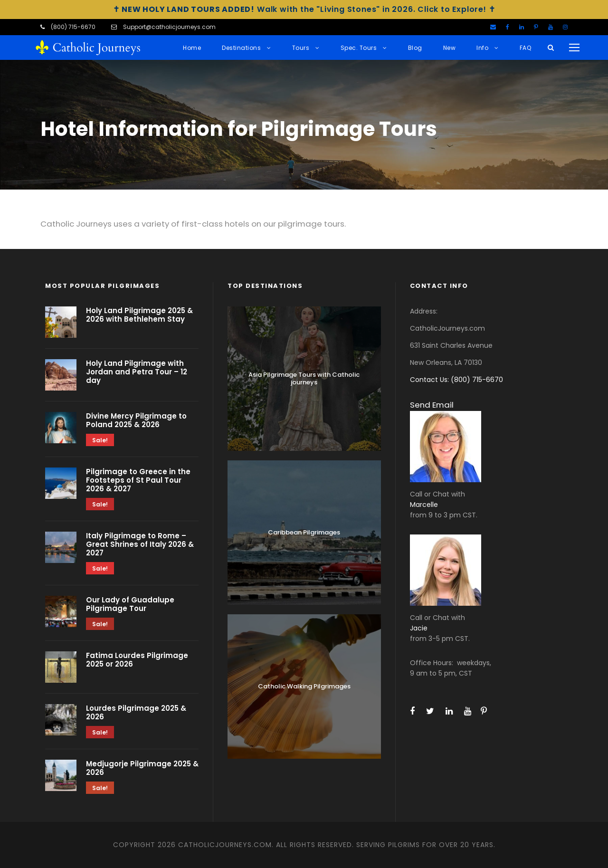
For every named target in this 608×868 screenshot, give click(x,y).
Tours (301, 48)
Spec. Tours (359, 48)
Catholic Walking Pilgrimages (304, 686)
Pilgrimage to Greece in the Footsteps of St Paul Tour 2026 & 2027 (138, 480)
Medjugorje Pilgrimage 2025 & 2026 (142, 768)
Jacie (419, 628)
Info (482, 48)
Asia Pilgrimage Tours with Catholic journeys (304, 378)
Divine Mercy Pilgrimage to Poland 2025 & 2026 (136, 420)
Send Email (432, 405)
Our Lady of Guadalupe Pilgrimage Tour (130, 604)
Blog (415, 48)
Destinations (241, 48)
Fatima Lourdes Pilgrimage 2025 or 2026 (137, 660)
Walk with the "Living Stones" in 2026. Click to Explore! (304, 9)
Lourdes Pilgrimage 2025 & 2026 (136, 712)
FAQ (526, 48)
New (450, 48)
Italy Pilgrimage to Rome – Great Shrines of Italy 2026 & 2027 (140, 544)
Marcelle (424, 505)
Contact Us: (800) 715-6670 (456, 380)
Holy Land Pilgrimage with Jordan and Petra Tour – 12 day (137, 372)
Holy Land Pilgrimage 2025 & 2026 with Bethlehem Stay (139, 315)
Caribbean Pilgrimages (304, 532)
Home (192, 48)
